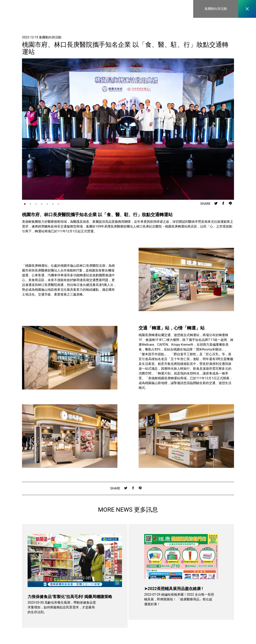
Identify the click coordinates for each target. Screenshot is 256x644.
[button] (225, 129)
